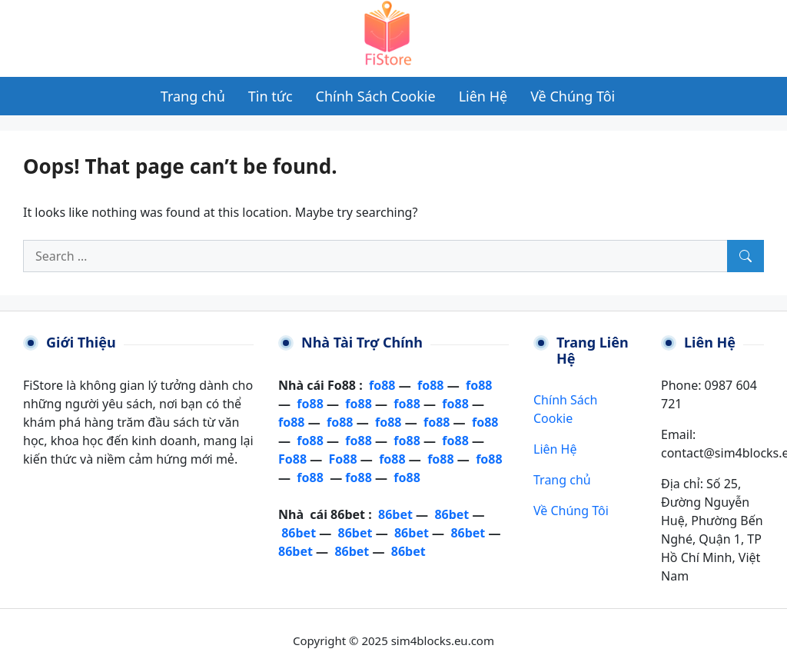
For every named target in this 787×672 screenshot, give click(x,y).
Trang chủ (562, 480)
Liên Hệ (555, 449)
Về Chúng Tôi (571, 511)
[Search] (745, 256)
